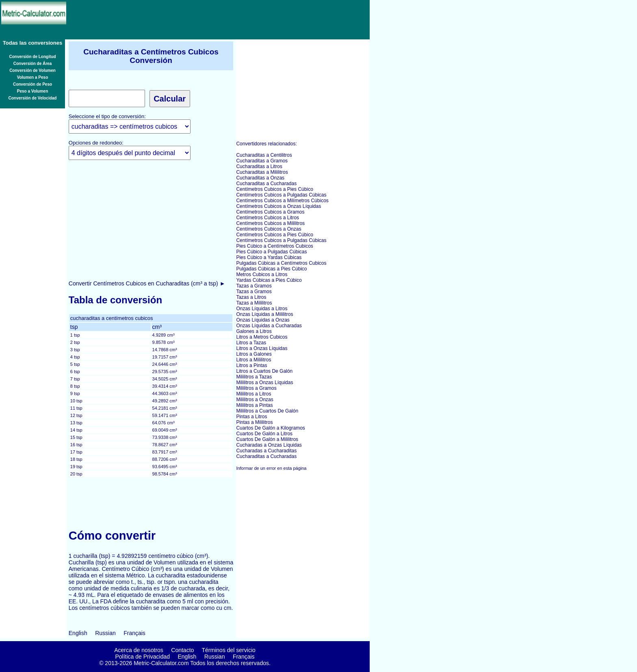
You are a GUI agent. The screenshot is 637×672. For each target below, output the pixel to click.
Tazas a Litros (251, 297)
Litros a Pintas (251, 365)
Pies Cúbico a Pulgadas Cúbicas (271, 252)
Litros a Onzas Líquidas (262, 348)
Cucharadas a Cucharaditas (266, 451)
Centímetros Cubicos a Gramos (270, 212)
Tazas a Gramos (254, 286)
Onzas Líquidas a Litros (262, 309)
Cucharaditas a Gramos (262, 161)
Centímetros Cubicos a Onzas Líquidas (278, 206)
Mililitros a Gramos (256, 388)
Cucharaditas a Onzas (260, 178)
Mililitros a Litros (253, 394)
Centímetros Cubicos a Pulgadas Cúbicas (281, 195)
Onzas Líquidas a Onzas (263, 320)
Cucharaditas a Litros (259, 166)
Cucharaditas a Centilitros (264, 155)
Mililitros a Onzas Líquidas (264, 382)
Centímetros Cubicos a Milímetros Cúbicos (282, 201)
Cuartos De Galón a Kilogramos (270, 428)
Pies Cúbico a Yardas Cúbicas (269, 257)
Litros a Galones (254, 354)
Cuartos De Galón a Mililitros (267, 439)
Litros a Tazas (251, 343)
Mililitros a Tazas (254, 377)
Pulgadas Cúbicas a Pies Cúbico (271, 269)
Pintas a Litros (251, 417)
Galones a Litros (254, 331)
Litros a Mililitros (253, 360)
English (78, 633)
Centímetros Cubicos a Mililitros (270, 223)
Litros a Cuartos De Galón (264, 371)
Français (134, 633)
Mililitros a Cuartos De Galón (267, 411)
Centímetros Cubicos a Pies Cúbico (274, 189)
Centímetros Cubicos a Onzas (269, 229)
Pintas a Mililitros (254, 422)
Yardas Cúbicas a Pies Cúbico (269, 280)
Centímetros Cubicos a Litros (268, 218)
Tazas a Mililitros (254, 303)
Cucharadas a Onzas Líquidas (269, 445)
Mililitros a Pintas (254, 405)
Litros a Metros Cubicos (262, 337)
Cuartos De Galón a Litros (264, 434)
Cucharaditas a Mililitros (262, 172)
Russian (105, 633)
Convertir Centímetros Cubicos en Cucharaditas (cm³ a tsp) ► (147, 283)
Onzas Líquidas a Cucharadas (269, 326)
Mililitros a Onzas (255, 400)
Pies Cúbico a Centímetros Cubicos (274, 246)
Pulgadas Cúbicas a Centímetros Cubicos (281, 263)
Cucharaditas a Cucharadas (266, 184)
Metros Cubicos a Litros (262, 274)
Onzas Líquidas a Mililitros (264, 314)
